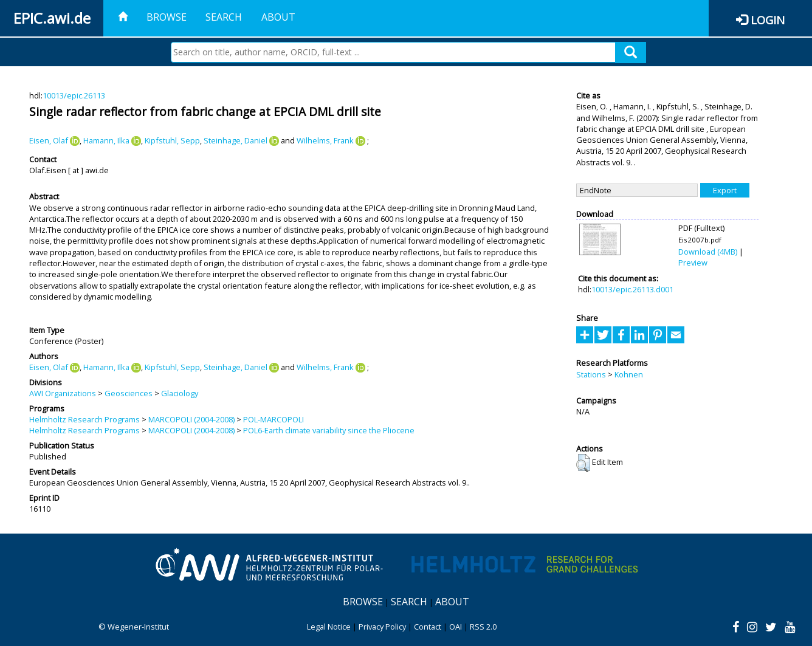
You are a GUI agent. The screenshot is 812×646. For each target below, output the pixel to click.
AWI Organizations (63, 393)
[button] (583, 463)
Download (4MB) (708, 252)
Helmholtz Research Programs (84, 419)
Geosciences (129, 393)
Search (224, 17)
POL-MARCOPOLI (274, 419)
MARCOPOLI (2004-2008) (191, 419)
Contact (428, 627)
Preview (693, 263)
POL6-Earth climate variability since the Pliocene (329, 430)
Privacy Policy (382, 627)
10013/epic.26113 (74, 95)
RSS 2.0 (483, 627)
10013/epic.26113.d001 (632, 289)
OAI (456, 627)
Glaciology (180, 393)
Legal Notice (329, 627)
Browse (167, 17)
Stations (591, 374)
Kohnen (629, 374)
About (278, 17)
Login (768, 20)
